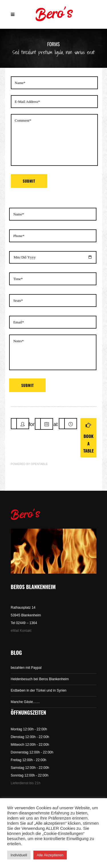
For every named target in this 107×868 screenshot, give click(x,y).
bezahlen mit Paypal (26, 668)
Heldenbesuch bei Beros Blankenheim (40, 679)
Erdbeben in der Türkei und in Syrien (39, 690)
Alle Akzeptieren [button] (50, 855)
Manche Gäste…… (25, 702)
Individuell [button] (19, 855)
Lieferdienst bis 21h (26, 783)
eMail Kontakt (21, 631)
